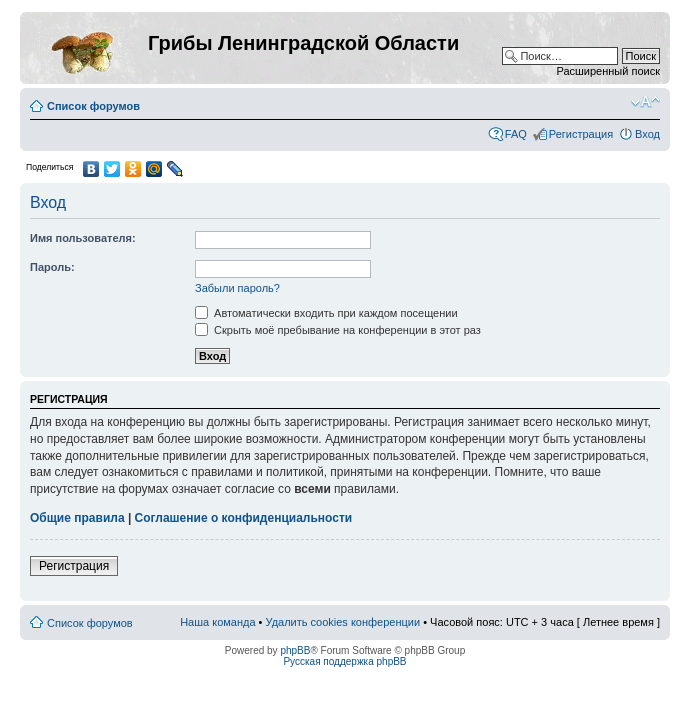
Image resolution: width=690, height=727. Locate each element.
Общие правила (77, 518)
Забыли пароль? (237, 288)
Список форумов (93, 106)
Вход (647, 134)
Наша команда (217, 622)
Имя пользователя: (83, 238)
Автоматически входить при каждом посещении (326, 313)
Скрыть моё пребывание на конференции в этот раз (338, 330)
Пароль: (52, 267)
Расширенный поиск (608, 71)
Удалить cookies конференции (343, 622)
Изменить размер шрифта (645, 102)
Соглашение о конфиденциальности (244, 518)
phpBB (295, 650)
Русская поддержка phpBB (344, 661)
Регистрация (581, 134)
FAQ (516, 134)
